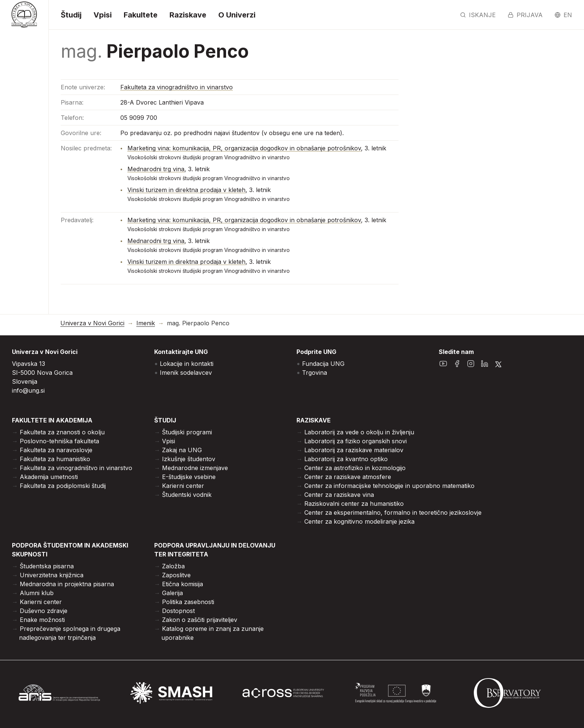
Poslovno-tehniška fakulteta (59, 441)
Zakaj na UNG (182, 450)
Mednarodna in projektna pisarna (67, 584)
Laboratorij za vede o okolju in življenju (359, 432)
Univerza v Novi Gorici (92, 323)
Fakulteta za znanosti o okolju (62, 432)
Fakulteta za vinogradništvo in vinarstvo (177, 87)
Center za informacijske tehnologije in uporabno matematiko (389, 486)
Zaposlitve (176, 575)
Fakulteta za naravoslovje (56, 450)
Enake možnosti (42, 620)
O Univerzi (237, 15)
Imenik (146, 323)
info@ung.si (28, 390)
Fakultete (141, 15)
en (563, 15)
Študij (71, 15)
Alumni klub (37, 593)
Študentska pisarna (47, 566)
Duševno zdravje (44, 611)
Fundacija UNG (323, 364)
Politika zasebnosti (188, 602)
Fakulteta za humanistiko (55, 459)
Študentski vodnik (187, 495)
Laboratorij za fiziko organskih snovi (356, 441)
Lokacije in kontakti (187, 364)
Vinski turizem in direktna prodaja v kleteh (186, 190)
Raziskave (188, 15)
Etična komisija (182, 584)
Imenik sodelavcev (186, 373)
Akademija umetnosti (49, 477)
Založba (173, 566)
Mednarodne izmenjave (195, 468)
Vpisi (103, 15)
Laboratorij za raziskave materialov (354, 450)
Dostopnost (178, 611)
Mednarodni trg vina (156, 169)
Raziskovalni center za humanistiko (354, 504)
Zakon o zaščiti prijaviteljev (200, 620)
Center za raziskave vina (339, 495)
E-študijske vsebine (189, 477)
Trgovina (315, 373)
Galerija (172, 593)
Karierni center (183, 486)
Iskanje (478, 15)
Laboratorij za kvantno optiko (346, 459)
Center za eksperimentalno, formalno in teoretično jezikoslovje (393, 513)
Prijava (525, 15)
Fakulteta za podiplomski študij (63, 486)
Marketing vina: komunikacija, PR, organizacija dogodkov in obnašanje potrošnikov (244, 148)
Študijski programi (187, 432)
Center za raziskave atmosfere (348, 477)
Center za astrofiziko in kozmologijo (355, 468)
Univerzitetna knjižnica (52, 575)
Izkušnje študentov (189, 459)
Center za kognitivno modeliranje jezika (359, 521)
